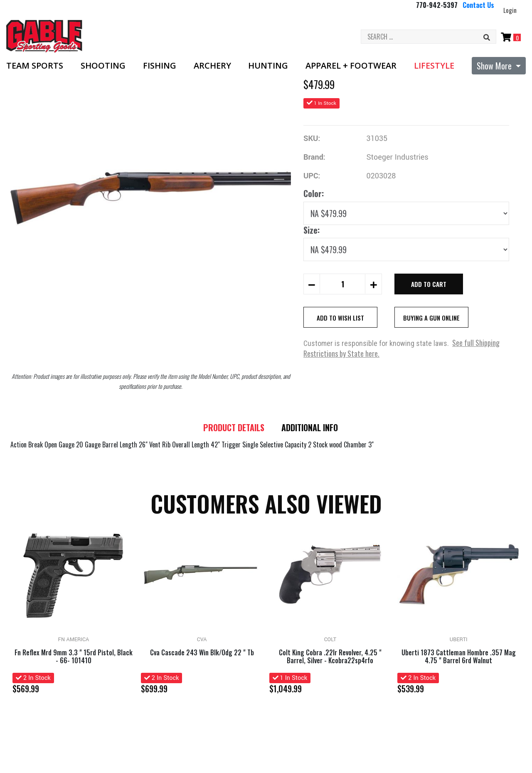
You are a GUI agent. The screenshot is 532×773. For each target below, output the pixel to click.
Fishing (160, 66)
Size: (312, 230)
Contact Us (478, 5)
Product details (233, 428)
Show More (495, 66)
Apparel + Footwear (351, 66)
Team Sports (35, 66)
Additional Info (311, 428)
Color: (314, 193)
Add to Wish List (340, 318)
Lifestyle (434, 66)
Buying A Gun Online (431, 318)
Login (510, 10)
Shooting (103, 66)
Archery (212, 66)
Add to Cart (429, 284)
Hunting (268, 66)
